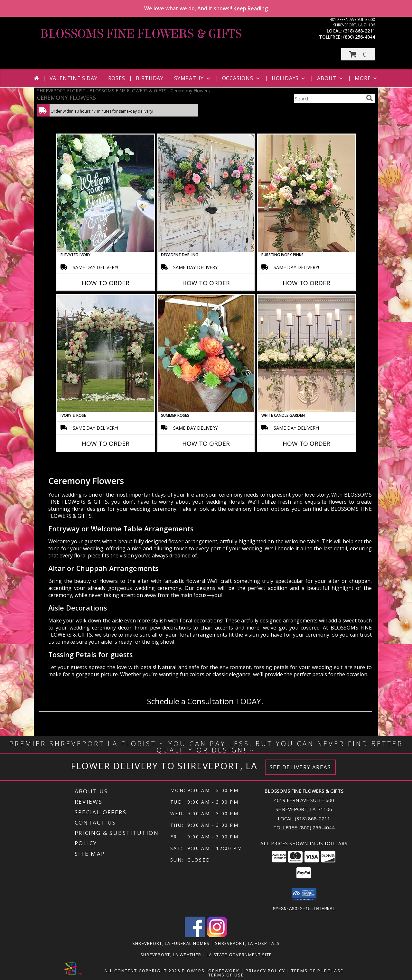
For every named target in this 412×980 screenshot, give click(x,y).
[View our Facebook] (195, 935)
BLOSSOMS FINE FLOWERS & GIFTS (141, 34)
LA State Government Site (239, 954)
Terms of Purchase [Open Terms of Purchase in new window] (317, 970)
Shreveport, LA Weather (171, 954)
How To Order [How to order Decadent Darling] (206, 283)
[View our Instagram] (217, 935)
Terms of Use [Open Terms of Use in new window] (226, 975)
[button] (358, 54)
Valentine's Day (74, 78)
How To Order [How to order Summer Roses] (206, 443)
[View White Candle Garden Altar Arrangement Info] (306, 354)
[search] (370, 98)
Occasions (242, 78)
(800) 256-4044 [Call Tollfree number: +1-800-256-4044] (317, 827)
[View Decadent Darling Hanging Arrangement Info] (206, 193)
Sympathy (193, 78)
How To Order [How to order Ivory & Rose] (106, 443)
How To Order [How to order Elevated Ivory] (106, 283)
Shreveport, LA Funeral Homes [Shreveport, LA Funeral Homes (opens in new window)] (171, 943)
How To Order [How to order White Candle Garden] (306, 443)
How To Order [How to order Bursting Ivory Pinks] (306, 283)
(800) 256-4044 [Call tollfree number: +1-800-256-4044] (359, 37)
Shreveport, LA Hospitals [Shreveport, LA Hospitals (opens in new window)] (247, 943)
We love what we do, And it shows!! (206, 8)
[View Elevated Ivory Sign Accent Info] (106, 193)
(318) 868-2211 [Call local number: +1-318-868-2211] (359, 31)
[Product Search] (329, 98)
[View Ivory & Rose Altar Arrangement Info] (106, 354)
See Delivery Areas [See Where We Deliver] (300, 767)
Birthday (150, 78)
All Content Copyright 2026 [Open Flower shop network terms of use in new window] (142, 970)
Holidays (289, 78)
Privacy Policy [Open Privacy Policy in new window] (265, 970)
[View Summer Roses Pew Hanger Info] (206, 354)
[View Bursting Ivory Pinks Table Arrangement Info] (306, 193)
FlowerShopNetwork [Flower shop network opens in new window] (211, 970)
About (331, 78)
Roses (117, 78)
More (366, 78)
